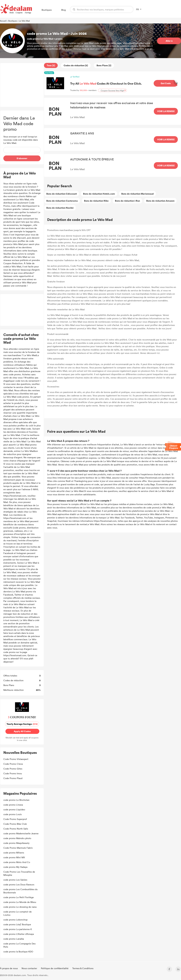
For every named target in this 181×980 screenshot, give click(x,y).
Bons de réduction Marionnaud (138, 194)
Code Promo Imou (13, 773)
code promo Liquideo (15, 809)
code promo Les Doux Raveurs (19, 884)
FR (137, 9)
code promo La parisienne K (18, 929)
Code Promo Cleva (13, 764)
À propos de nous (9, 968)
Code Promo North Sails (16, 829)
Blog (63, 10)
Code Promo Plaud (13, 778)
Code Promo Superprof (15, 819)
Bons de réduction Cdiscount (62, 194)
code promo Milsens (14, 853)
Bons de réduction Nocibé (60, 208)
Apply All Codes (22, 731)
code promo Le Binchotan (16, 800)
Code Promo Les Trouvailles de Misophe (19, 873)
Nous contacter (30, 968)
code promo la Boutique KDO (18, 952)
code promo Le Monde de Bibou (20, 902)
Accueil (3, 21)
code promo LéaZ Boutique (17, 924)
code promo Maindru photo (17, 838)
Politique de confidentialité (55, 968)
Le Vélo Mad (24, 21)
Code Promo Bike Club (15, 824)
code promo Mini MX (14, 857)
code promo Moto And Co (17, 862)
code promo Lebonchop (15, 920)
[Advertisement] (22, 85)
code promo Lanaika (14, 939)
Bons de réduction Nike (96, 201)
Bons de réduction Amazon (160, 201)
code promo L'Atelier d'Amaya (19, 934)
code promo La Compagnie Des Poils (19, 945)
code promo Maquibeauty (16, 843)
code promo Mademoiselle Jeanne (21, 833)
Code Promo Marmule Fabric (18, 848)
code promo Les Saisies (15, 880)
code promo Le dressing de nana (20, 907)
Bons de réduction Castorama (62, 201)
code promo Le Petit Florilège (19, 897)
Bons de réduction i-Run (127, 201)
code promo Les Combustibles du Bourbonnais (20, 891)
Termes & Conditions (83, 968)
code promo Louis (12, 814)
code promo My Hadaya (15, 867)
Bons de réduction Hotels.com (99, 194)
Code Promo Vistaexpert (16, 759)
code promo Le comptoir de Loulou (18, 913)
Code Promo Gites (13, 769)
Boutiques (47, 10)
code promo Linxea (13, 805)
